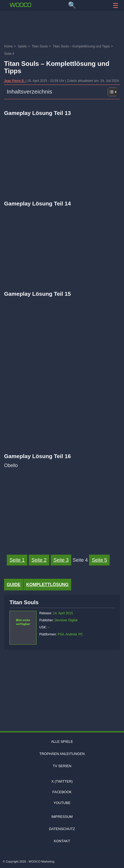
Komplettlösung (47, 585)
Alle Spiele (62, 742)
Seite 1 (17, 560)
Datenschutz (62, 829)
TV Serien (62, 766)
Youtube (62, 803)
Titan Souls (24, 602)
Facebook (62, 792)
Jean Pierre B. (15, 81)
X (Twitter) (62, 781)
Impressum (62, 817)
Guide (14, 585)
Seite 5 (99, 560)
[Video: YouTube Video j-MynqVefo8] (62, 507)
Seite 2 (39, 560)
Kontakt (62, 841)
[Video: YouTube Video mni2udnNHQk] (62, 152)
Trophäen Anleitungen (62, 754)
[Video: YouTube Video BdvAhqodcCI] (62, 332)
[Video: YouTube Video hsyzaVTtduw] (62, 242)
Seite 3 (61, 560)
